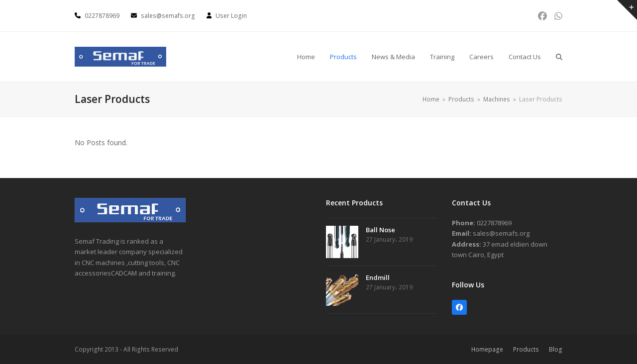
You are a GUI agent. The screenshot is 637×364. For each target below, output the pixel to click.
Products (526, 349)
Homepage (487, 349)
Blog (556, 349)
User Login (231, 16)
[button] (559, 57)
